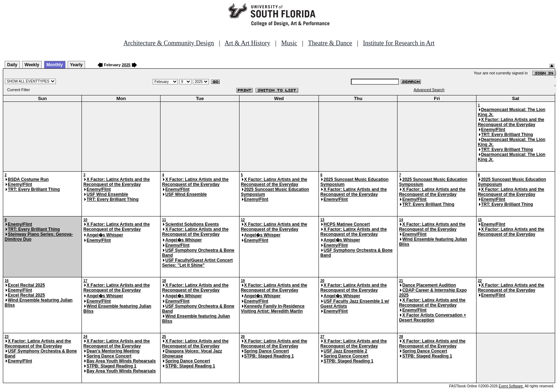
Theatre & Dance (330, 43)
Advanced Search (429, 90)
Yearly (76, 65)
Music (289, 43)
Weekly (32, 65)
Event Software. (511, 386)
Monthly (55, 65)
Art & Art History (248, 43)
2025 (126, 65)
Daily (12, 65)
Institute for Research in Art (399, 43)
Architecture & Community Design (169, 43)
